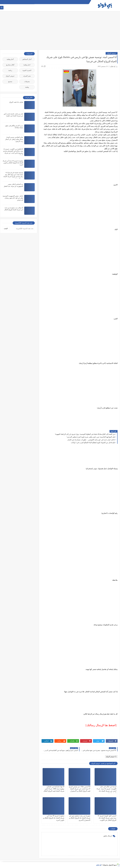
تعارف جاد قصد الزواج (16, 102)
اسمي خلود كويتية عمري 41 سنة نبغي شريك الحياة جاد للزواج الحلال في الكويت (107, 818)
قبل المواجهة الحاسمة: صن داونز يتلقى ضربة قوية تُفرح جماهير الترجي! (91, 437)
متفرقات (27, 82)
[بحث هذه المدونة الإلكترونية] (22, 229)
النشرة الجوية (27, 70)
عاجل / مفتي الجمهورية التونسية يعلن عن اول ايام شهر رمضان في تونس (13, 198)
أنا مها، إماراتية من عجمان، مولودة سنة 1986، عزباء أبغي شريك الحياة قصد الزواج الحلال (54, 789)
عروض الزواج (112, 53)
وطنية (27, 87)
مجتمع (10, 82)
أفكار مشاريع (10, 65)
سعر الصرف (27, 76)
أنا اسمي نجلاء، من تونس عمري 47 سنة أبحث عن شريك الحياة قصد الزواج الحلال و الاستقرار (80, 789)
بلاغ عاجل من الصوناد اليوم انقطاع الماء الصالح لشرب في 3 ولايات (93, 443)
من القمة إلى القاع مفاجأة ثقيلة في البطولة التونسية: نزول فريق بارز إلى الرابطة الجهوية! (85, 434)
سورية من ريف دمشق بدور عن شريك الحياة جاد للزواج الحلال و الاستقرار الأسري (80, 818)
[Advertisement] (60, 32)
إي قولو (99, 865)
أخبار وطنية (10, 59)
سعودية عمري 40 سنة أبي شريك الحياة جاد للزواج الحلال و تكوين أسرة (54, 818)
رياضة (10, 70)
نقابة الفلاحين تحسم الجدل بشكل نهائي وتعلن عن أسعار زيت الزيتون (14, 139)
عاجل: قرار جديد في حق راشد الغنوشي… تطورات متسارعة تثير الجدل (91, 440)
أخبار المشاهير (27, 59)
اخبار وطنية (27, 65)
